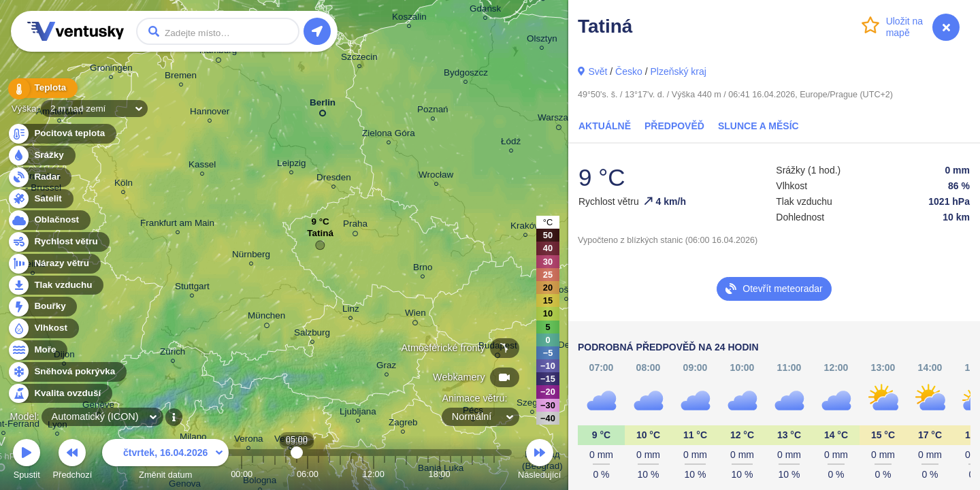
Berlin (323, 105)
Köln (124, 185)
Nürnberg (251, 256)
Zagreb (403, 424)
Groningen (111, 70)
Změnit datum (165, 461)
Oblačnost (49, 220)
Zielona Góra (389, 135)
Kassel (202, 166)
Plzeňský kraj (678, 71)
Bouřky (42, 307)
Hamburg (218, 52)
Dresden (334, 179)
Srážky (41, 156)
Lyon (58, 426)
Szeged (532, 405)
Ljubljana (358, 413)
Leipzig (292, 165)
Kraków (526, 228)
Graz (386, 367)
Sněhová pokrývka (67, 372)
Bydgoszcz (466, 75)
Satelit (40, 199)
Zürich (173, 354)
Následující (539, 461)
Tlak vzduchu (55, 285)
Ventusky (73, 31)
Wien (415, 315)
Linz (351, 311)
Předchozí (73, 461)
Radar (39, 177)
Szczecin (359, 59)
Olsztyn (542, 40)
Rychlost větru (58, 242)
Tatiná (320, 236)
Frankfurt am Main (177, 225)
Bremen (181, 77)
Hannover (210, 113)
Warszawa (559, 120)
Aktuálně (605, 126)
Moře (37, 350)
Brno (423, 269)
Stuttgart (192, 288)
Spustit (27, 461)
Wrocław (436, 177)
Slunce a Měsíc (758, 126)
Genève (98, 407)
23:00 (494, 474)
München (266, 318)
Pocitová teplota (62, 134)
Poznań (433, 111)
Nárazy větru (54, 264)
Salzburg (312, 334)
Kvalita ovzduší (60, 394)
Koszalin (409, 19)
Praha (355, 226)
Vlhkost (43, 328)
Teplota (42, 88)
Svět (598, 71)
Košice (566, 292)
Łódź (511, 143)
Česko (629, 71)
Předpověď (674, 126)
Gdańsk (485, 11)
